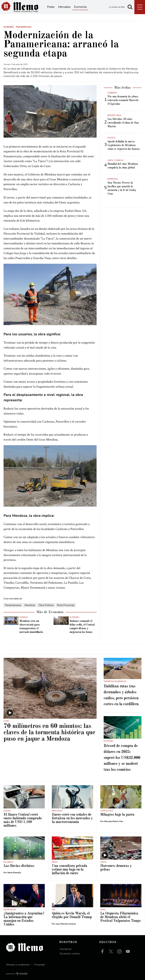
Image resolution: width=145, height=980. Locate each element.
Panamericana (13, 605)
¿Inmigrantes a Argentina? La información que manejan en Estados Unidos (24, 919)
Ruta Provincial (66, 605)
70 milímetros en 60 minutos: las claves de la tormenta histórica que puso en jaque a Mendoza (49, 733)
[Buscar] (130, 7)
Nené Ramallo (14, 873)
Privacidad (40, 965)
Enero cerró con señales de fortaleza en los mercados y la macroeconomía (72, 818)
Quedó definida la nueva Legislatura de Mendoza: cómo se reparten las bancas (124, 145)
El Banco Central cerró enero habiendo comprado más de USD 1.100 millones (23, 820)
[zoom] (50, 111)
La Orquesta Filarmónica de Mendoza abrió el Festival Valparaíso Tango (120, 917)
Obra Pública (46, 605)
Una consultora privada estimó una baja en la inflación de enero (70, 870)
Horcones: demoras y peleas (116, 868)
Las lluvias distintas (19, 866)
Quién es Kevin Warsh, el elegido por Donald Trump (72, 915)
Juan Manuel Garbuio (66, 924)
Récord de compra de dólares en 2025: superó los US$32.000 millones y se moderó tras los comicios (122, 758)
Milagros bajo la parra (117, 815)
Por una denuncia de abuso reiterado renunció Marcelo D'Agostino (123, 100)
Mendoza (30, 605)
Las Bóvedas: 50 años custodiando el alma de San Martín (123, 123)
